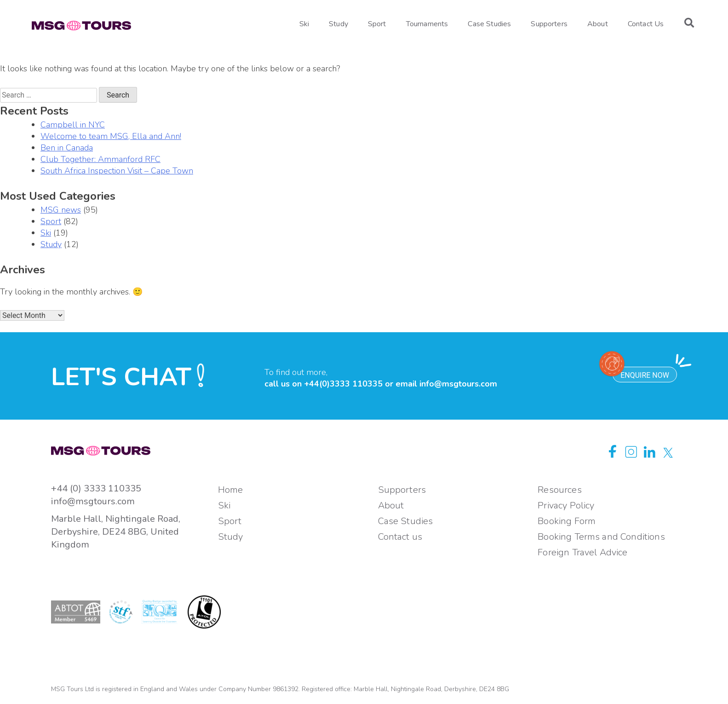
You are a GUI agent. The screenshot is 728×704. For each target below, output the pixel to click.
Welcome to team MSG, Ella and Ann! (111, 136)
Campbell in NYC (73, 125)
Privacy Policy (566, 505)
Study (338, 24)
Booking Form (567, 521)
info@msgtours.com (458, 384)
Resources (559, 490)
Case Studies (489, 24)
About (598, 24)
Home (231, 490)
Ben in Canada (67, 148)
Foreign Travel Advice (582, 552)
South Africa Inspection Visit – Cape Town (117, 171)
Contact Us (646, 24)
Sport (377, 24)
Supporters (549, 24)
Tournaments (427, 24)
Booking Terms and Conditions (601, 537)
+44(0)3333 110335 (343, 384)
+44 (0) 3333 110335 (96, 488)
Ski (304, 24)
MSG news (61, 210)
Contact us (400, 537)
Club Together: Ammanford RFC (100, 159)
